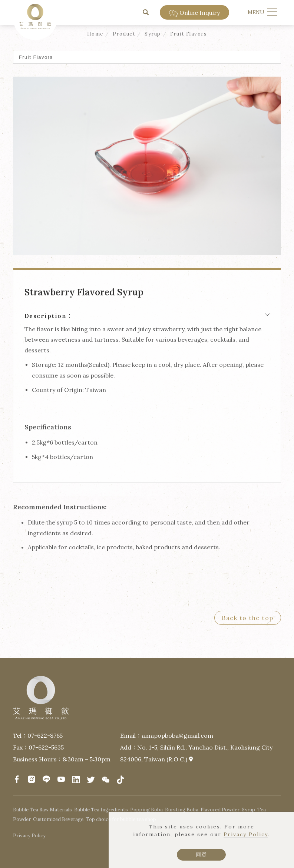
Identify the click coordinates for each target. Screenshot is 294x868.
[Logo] (35, 16)
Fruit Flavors (189, 34)
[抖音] (120, 780)
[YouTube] (61, 779)
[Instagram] (32, 779)
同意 (201, 855)
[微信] (106, 780)
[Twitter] (91, 780)
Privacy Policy (246, 834)
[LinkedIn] (76, 780)
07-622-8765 (45, 735)
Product (124, 34)
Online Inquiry (194, 13)
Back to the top (248, 618)
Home (95, 34)
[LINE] (46, 779)
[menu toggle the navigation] (262, 12)
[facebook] (17, 779)
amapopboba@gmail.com (177, 735)
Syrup (153, 34)
